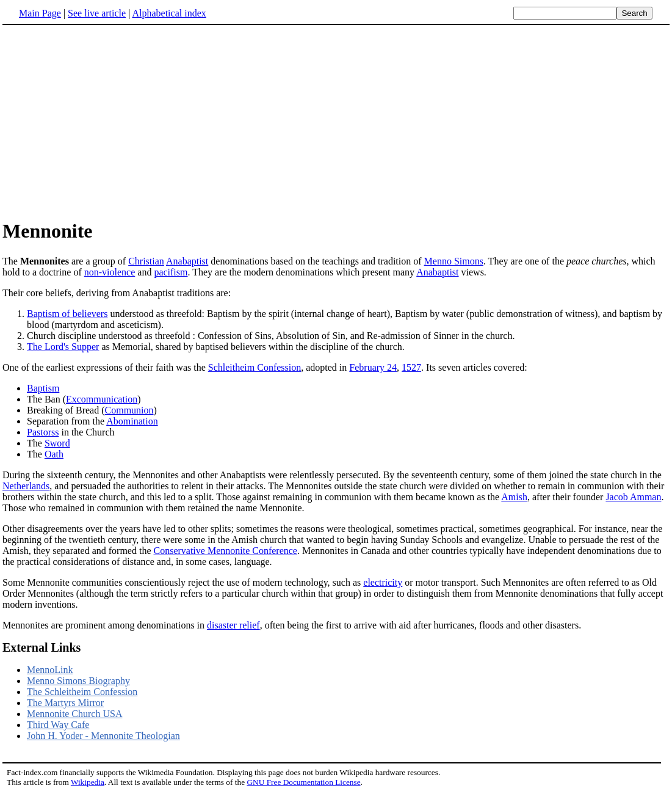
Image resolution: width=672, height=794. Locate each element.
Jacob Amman (633, 497)
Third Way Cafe (58, 725)
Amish (514, 497)
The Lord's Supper (63, 347)
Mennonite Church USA (74, 714)
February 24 (373, 367)
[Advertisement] (105, 122)
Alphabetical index (169, 13)
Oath (54, 454)
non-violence (110, 272)
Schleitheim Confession (255, 367)
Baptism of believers (67, 314)
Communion (129, 410)
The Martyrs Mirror (65, 703)
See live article (97, 13)
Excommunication (102, 399)
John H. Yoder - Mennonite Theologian (103, 736)
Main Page (40, 13)
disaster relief (233, 625)
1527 (411, 367)
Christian (146, 261)
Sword (57, 443)
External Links (42, 647)
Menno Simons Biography (78, 681)
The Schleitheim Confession (82, 692)
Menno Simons (454, 261)
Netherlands (26, 486)
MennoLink (50, 670)
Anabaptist (187, 261)
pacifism (171, 272)
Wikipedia (88, 782)
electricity (383, 582)
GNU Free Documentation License (303, 782)
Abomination (132, 421)
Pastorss (43, 432)
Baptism (43, 388)
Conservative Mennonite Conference (225, 551)
